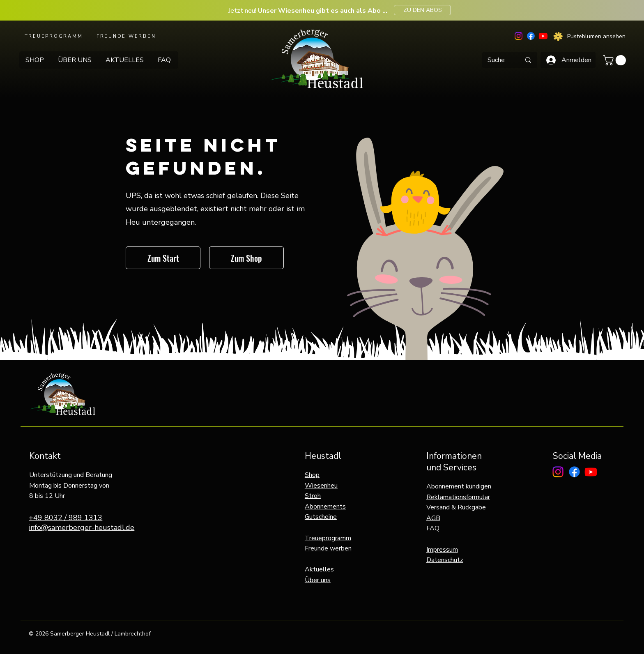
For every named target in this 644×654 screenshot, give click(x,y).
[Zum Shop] (246, 258)
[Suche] (496, 60)
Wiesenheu (321, 486)
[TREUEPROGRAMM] (54, 36)
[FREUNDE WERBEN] (127, 36)
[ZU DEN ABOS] (422, 10)
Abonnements (325, 507)
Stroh (313, 496)
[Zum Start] (163, 258)
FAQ (433, 528)
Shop (312, 475)
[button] (616, 60)
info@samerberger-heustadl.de (82, 527)
